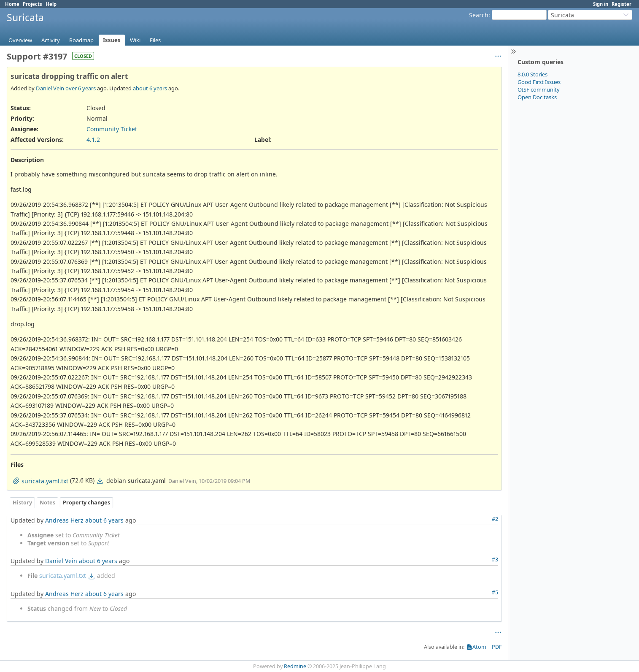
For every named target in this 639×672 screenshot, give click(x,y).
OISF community (539, 89)
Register (621, 4)
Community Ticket (112, 129)
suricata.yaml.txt (63, 576)
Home (12, 4)
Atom (479, 647)
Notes (47, 503)
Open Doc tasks (537, 97)
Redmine (295, 666)
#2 (495, 519)
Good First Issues (539, 82)
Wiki (135, 40)
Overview (20, 40)
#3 (495, 560)
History (22, 503)
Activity (51, 40)
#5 (495, 592)
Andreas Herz (64, 520)
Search (479, 15)
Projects (32, 4)
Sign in (601, 4)
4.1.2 (93, 140)
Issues (112, 40)
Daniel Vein (50, 88)
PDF (497, 647)
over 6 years (81, 88)
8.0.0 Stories (532, 74)
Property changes (86, 503)
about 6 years (150, 88)
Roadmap (81, 40)
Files (155, 40)
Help (51, 4)
